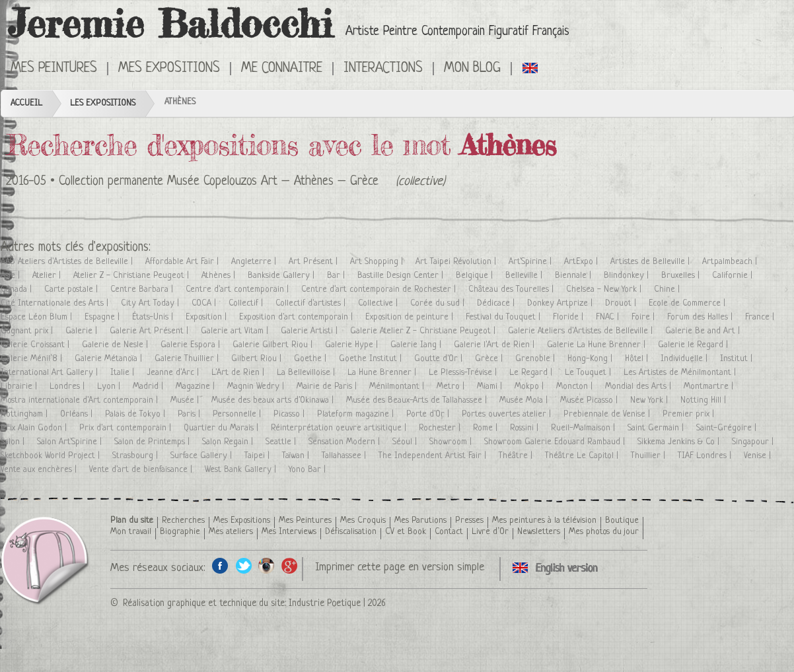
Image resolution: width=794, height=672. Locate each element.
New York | (650, 400)
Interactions (383, 69)
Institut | (738, 359)
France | (761, 317)
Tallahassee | (345, 456)
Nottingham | (25, 414)
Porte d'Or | (429, 414)
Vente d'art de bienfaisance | (142, 470)
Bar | (337, 276)
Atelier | (48, 276)
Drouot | (622, 303)
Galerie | (83, 331)
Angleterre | (255, 262)
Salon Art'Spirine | (71, 442)
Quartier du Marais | (222, 428)
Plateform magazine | (357, 414)
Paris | (190, 414)
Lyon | (110, 386)
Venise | (759, 456)
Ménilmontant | (398, 386)
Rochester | (441, 428)
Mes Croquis (363, 521)
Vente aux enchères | (40, 470)
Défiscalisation (351, 532)
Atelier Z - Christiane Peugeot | (132, 276)
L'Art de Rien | (239, 373)
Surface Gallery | (202, 456)
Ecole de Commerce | (688, 303)
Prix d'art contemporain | (126, 428)
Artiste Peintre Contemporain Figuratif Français (457, 32)
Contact (449, 532)
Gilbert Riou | (258, 359)
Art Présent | (314, 262)
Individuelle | (685, 359)
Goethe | (311, 359)
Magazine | (197, 386)
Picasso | (290, 414)
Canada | (18, 289)
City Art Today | (151, 303)
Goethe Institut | (372, 359)
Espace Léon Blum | (38, 317)
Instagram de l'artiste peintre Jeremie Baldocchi (267, 565)
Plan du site (132, 521)
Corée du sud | (439, 303)
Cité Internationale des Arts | (56, 303)
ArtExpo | (582, 262)
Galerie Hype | (353, 345)
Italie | (124, 373)
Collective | (379, 303)
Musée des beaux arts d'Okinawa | (274, 400)
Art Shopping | (378, 262)
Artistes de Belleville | (651, 262)
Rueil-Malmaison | (584, 428)
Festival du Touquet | (504, 317)
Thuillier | (649, 456)
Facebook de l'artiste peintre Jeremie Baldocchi (220, 565)
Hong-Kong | (591, 359)
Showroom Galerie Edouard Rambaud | (556, 442)
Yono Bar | (308, 470)
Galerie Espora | (192, 345)
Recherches (183, 521)
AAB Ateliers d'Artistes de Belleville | (68, 262)
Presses (469, 521)
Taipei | (258, 456)
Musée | (186, 400)
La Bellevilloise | (307, 373)
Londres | (68, 386)
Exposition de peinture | (411, 317)
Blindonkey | (628, 276)
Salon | (14, 442)
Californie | (734, 276)
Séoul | (406, 442)
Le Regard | (532, 373)
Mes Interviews (289, 532)
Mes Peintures (54, 69)
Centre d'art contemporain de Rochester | (380, 289)
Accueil (26, 103)
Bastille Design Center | (402, 276)
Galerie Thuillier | (188, 359)
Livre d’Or (490, 532)
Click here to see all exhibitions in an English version (531, 67)
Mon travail (131, 532)
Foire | (644, 317)
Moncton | (576, 386)
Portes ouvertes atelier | (508, 414)
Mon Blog (472, 69)
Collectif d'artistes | (312, 303)
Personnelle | (238, 414)
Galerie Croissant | (36, 345)
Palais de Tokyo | (136, 414)
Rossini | (525, 428)
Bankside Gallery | (282, 276)
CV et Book (406, 532)
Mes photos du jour (604, 532)
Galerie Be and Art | (704, 331)
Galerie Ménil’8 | (33, 359)
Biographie (180, 532)
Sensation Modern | (345, 442)
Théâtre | (517, 456)
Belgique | (476, 276)
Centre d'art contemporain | (238, 289)
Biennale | (574, 276)
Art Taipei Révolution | (457, 262)
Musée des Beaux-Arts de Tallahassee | (418, 400)
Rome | (487, 428)
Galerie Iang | (417, 345)
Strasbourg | (136, 456)
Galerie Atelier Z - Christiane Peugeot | (424, 331)
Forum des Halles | (701, 317)
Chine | (668, 289)
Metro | (452, 386)
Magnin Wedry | (257, 386)
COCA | (205, 303)
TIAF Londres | (706, 456)
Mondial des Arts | (639, 386)
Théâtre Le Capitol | (583, 456)
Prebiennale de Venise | (608, 414)
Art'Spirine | (531, 262)
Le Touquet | (589, 373)
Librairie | (20, 386)
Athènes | (220, 276)
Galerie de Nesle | (116, 345)
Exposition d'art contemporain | (297, 317)
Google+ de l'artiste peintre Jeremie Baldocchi (290, 565)
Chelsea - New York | (605, 289)
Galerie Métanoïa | (110, 359)
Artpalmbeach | (731, 262)
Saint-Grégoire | (728, 428)
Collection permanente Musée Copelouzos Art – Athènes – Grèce (219, 182)
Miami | (491, 386)
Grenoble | (536, 359)
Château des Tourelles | (512, 289)
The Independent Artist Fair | (434, 456)
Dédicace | (497, 303)
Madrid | (149, 386)
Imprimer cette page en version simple (400, 567)
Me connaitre (282, 69)
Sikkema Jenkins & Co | (680, 442)
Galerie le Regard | (694, 345)
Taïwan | (297, 456)
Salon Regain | (229, 442)
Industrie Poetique (325, 603)
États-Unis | (154, 317)
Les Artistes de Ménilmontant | (681, 373)
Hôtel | (638, 359)
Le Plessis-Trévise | (464, 373)
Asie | (12, 276)
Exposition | (207, 317)
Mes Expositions (169, 69)
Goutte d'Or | (440, 359)
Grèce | (490, 359)
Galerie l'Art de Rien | (495, 345)
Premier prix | (690, 414)
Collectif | (247, 303)
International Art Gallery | (51, 373)
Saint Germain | (657, 428)
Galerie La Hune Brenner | (597, 345)
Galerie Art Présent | (150, 331)
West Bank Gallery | (242, 470)
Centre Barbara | (143, 289)
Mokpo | (530, 386)
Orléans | (78, 414)
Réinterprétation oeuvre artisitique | (340, 428)
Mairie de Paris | (328, 386)
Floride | (569, 317)
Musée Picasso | (590, 400)
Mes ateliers (231, 532)
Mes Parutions (420, 521)
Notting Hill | (704, 400)
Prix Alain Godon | (35, 428)
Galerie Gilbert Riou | (274, 345)
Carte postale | (72, 289)
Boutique (622, 521)
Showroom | (452, 442)
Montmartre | (710, 386)
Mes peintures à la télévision (544, 521)
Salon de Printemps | (153, 442)
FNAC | (609, 317)
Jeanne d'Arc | (174, 373)
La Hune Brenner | (383, 373)
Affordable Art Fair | (183, 262)
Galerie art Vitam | (236, 331)
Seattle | (282, 442)
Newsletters (539, 532)
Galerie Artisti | (310, 331)
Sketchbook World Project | (52, 456)
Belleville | (525, 276)
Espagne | (103, 317)
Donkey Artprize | (561, 303)
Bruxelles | (682, 276)
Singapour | (754, 442)
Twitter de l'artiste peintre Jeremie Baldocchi (243, 565)
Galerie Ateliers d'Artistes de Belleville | (582, 331)
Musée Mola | (525, 400)
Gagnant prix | (28, 331)
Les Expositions (103, 103)
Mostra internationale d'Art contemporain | (81, 400)
